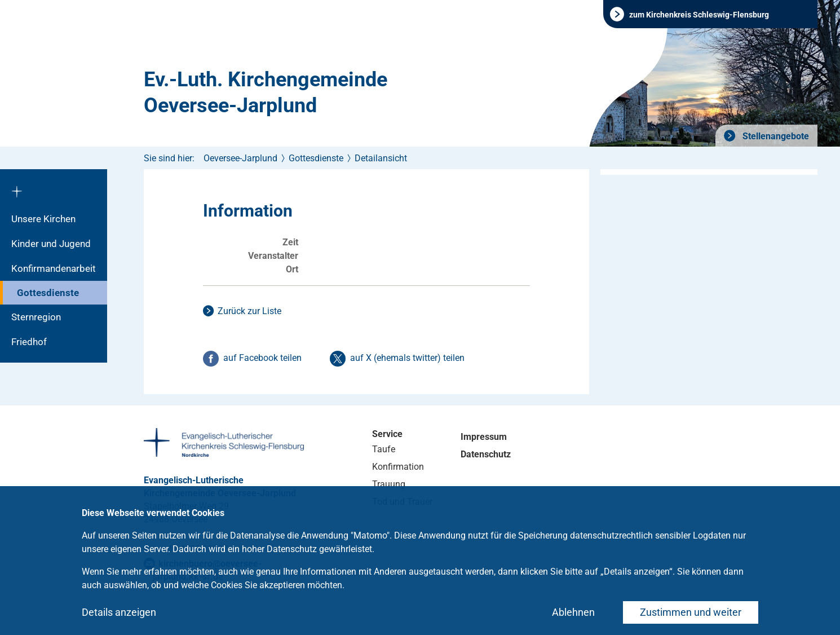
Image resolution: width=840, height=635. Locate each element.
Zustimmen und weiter (691, 612)
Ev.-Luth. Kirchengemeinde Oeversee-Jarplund (266, 92)
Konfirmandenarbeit (54, 268)
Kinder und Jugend (51, 244)
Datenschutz (486, 454)
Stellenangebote (775, 136)
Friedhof (29, 342)
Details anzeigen (119, 612)
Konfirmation (398, 467)
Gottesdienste (48, 293)
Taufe (384, 449)
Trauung (389, 484)
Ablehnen (573, 612)
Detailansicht (381, 158)
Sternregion (36, 317)
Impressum (484, 437)
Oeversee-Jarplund (240, 158)
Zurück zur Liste (249, 311)
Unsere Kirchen (43, 219)
